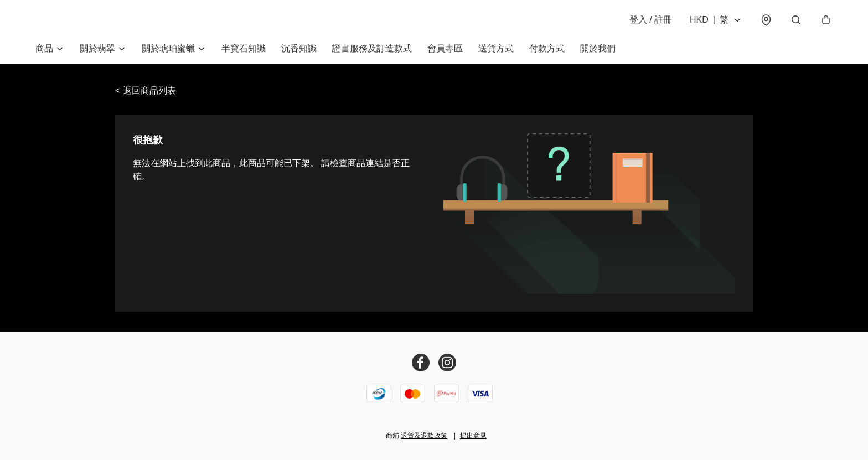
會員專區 (445, 48)
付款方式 (547, 48)
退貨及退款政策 (424, 436)
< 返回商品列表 (146, 91)
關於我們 (598, 48)
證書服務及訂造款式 (372, 48)
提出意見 (473, 436)
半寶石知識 (244, 48)
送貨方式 (496, 48)
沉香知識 (299, 48)
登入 (651, 20)
